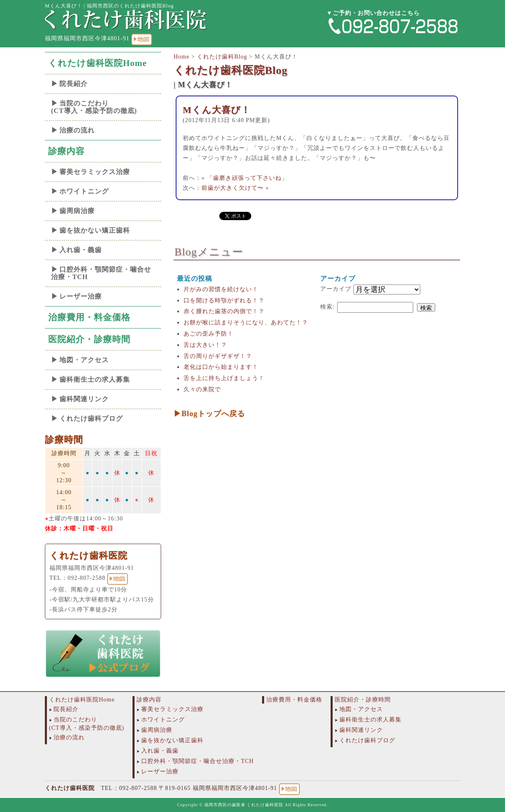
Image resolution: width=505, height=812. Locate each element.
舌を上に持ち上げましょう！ (224, 378)
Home (181, 57)
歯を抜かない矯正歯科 (95, 230)
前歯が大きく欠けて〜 (233, 188)
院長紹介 (74, 84)
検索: (327, 307)
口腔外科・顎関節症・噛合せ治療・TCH (101, 273)
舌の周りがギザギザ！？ (218, 356)
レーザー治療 (81, 296)
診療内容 (66, 151)
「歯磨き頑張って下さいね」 (247, 178)
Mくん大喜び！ (217, 110)
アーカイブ (336, 289)
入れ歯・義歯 (81, 250)
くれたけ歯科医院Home (98, 63)
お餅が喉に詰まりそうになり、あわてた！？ (246, 323)
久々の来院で (202, 389)
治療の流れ (77, 130)
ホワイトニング (84, 191)
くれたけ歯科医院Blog (231, 70)
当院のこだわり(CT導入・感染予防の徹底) (94, 107)
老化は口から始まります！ (221, 367)
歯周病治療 (77, 211)
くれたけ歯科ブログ (91, 418)
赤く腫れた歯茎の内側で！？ (224, 311)
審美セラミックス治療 (95, 172)
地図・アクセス (84, 360)
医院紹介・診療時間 (89, 339)
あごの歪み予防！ (208, 334)
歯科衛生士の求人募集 (95, 379)
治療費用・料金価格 (89, 317)
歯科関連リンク (84, 399)
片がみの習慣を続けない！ (221, 289)
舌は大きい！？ (205, 345)
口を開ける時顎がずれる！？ (224, 301)
